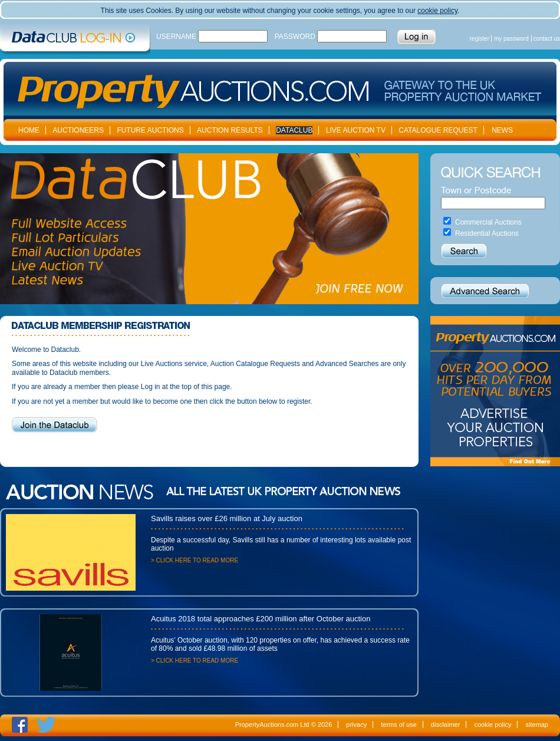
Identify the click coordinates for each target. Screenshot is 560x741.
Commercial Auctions (488, 222)
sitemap (537, 724)
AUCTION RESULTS (230, 130)
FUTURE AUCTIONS (150, 130)
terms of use (399, 724)
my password (511, 39)
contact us (546, 39)
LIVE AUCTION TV (356, 130)
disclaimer (446, 724)
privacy (356, 724)
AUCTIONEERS (78, 130)
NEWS (502, 130)
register (480, 39)
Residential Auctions (487, 233)
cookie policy (437, 11)
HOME (29, 130)
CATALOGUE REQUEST (438, 130)
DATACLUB (294, 130)
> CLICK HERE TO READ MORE (195, 560)
